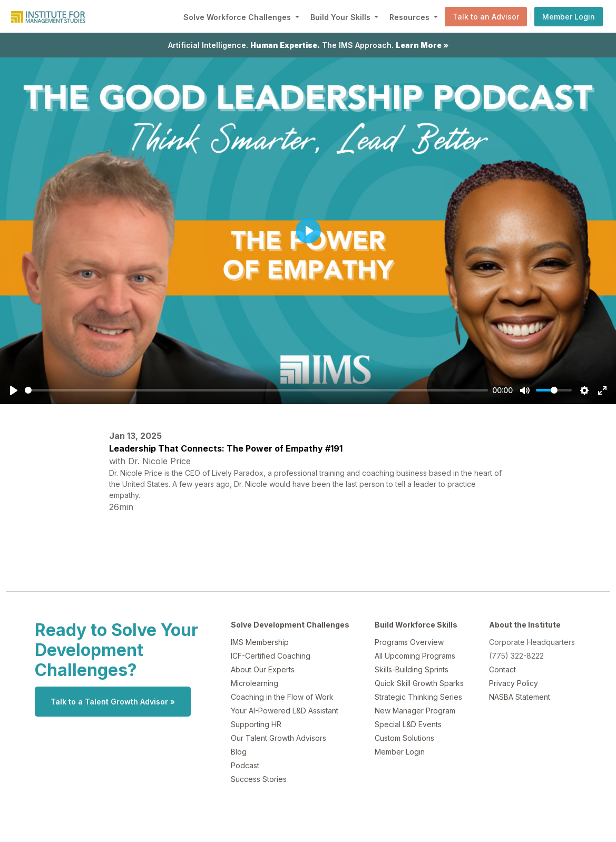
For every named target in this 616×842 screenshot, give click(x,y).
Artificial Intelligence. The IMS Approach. (308, 45)
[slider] (256, 390)
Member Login (569, 17)
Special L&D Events (408, 724)
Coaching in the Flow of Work (282, 697)
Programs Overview (409, 642)
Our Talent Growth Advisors (278, 738)
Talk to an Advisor (486, 17)
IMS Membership (260, 642)
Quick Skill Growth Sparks (419, 683)
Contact (502, 669)
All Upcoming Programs (415, 656)
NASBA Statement (520, 697)
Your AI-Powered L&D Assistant (285, 711)
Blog (239, 752)
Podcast (245, 765)
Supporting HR (256, 724)
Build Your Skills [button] (341, 17)
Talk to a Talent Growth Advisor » (113, 702)
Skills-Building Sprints (412, 669)
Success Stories (259, 779)
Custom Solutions (404, 738)
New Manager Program (415, 711)
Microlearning (255, 683)
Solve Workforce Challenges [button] (238, 17)
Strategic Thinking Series (418, 697)
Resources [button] (410, 17)
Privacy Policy (514, 683)
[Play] (14, 390)
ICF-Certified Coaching (271, 656)
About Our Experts (263, 669)
